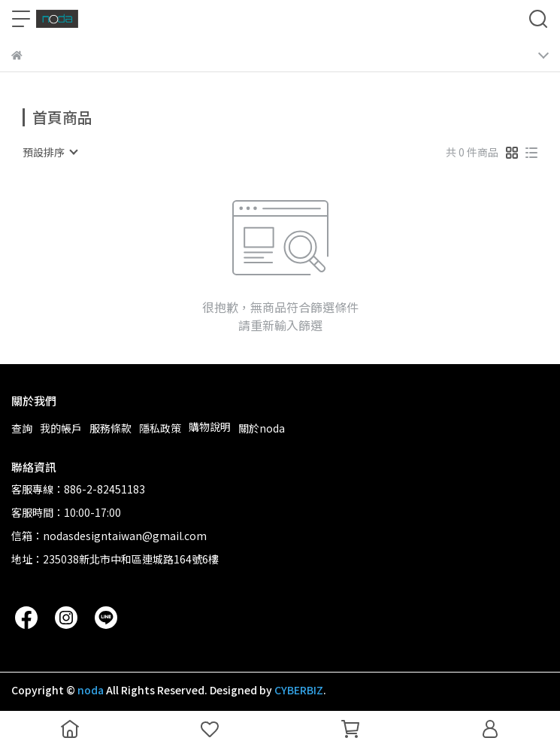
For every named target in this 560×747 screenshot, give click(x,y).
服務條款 (110, 428)
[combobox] (50, 152)
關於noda (262, 428)
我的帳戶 (61, 428)
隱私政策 (160, 428)
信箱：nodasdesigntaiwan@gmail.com (109, 536)
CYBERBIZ (299, 690)
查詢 (22, 428)
